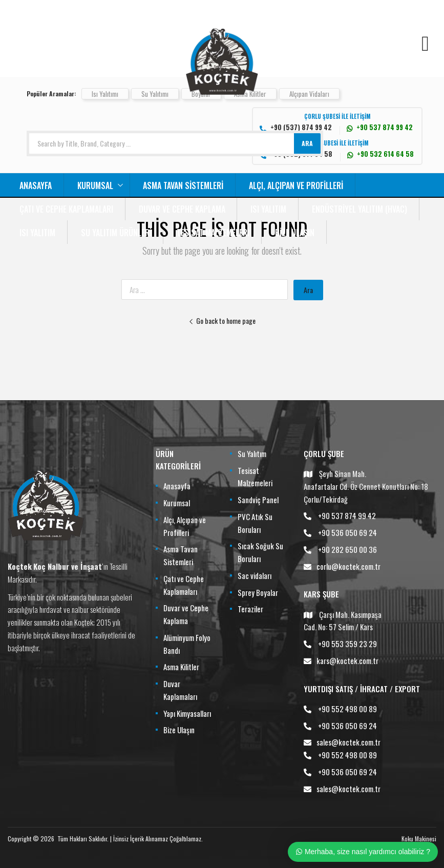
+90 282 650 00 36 (347, 549)
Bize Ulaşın (295, 233)
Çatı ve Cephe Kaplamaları (66, 209)
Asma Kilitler (181, 667)
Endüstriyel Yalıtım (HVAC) (360, 209)
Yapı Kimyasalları (187, 713)
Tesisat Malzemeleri (213, 233)
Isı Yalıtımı (105, 94)
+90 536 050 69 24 (347, 532)
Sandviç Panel (258, 500)
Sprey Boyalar (258, 592)
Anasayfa (36, 185)
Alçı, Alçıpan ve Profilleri (296, 185)
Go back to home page (222, 321)
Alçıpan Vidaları (309, 94)
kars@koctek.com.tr (347, 660)
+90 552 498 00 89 (347, 709)
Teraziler (250, 609)
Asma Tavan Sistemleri (183, 185)
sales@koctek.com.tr (348, 742)
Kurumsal (95, 185)
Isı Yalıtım (268, 209)
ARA (307, 143)
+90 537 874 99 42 (347, 515)
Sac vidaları (255, 575)
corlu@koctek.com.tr (348, 566)
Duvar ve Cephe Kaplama (182, 209)
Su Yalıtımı (155, 94)
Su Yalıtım (252, 453)
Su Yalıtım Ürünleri (116, 233)
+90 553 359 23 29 (347, 644)
